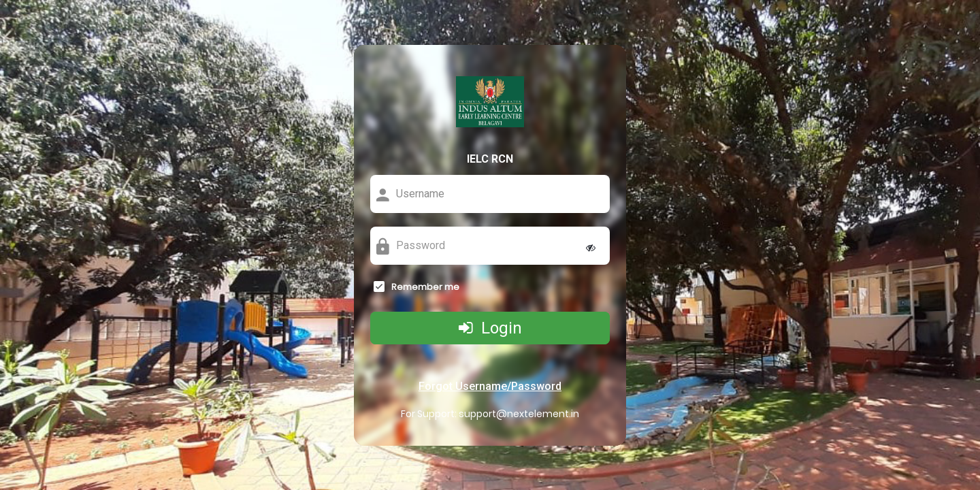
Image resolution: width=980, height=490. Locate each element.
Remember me (425, 287)
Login (490, 328)
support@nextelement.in (519, 414)
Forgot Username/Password (490, 386)
